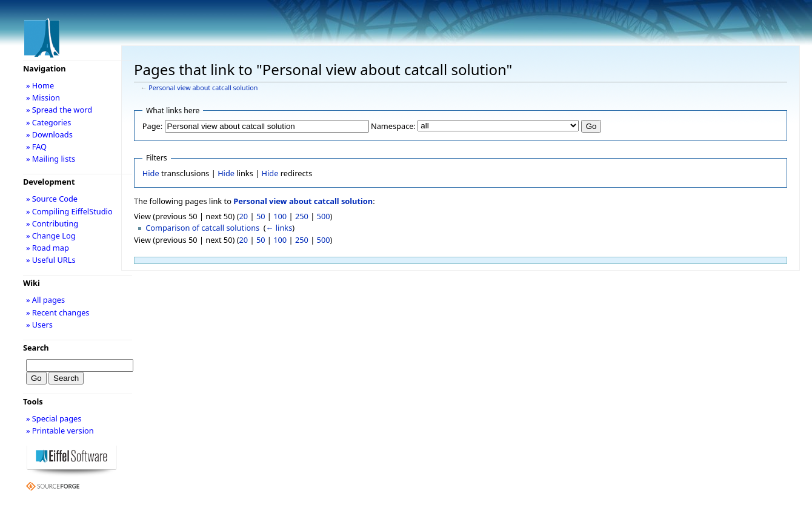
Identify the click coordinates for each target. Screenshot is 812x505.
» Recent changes (58, 312)
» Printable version (60, 431)
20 (244, 216)
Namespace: (393, 126)
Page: (152, 126)
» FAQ (36, 147)
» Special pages (54, 418)
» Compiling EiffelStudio (69, 211)
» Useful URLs (51, 260)
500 (324, 216)
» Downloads (49, 134)
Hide (151, 173)
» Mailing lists (51, 159)
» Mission (43, 97)
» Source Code (52, 199)
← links (279, 228)
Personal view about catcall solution (203, 88)
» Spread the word (59, 110)
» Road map (48, 248)
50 (261, 216)
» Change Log (51, 236)
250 (302, 216)
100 (280, 216)
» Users (39, 325)
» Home (40, 85)
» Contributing (52, 223)
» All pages (45, 300)
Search (36, 348)
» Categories (49, 122)
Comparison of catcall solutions (202, 228)
